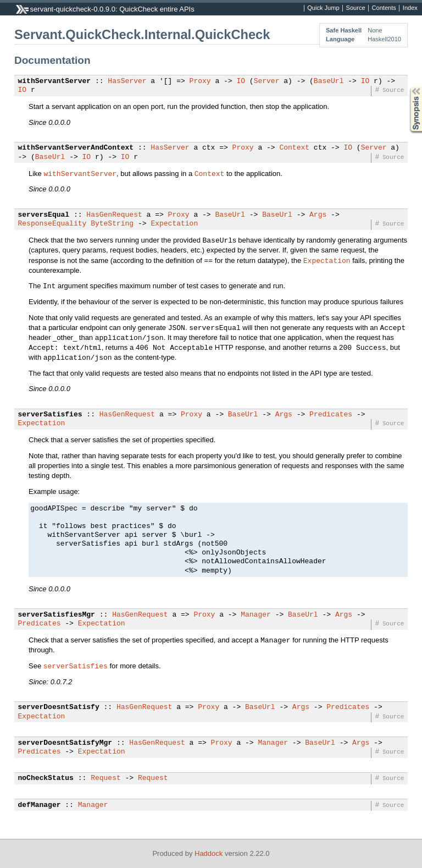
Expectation (174, 224)
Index (410, 8)
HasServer (127, 81)
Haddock (209, 853)
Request (106, 778)
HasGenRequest (114, 215)
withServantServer (55, 81)
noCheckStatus (46, 778)
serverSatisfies (50, 415)
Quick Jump (323, 8)
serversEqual (44, 215)
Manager (256, 615)
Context (294, 148)
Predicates (331, 415)
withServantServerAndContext (76, 148)
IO (241, 81)
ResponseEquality (52, 224)
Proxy (200, 81)
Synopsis (407, 87)
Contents (384, 8)
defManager (40, 805)
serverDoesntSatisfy (59, 707)
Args (318, 215)
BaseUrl (329, 81)
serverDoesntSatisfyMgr (65, 743)
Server (267, 81)
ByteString (112, 224)
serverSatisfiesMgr (57, 615)
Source (356, 8)
